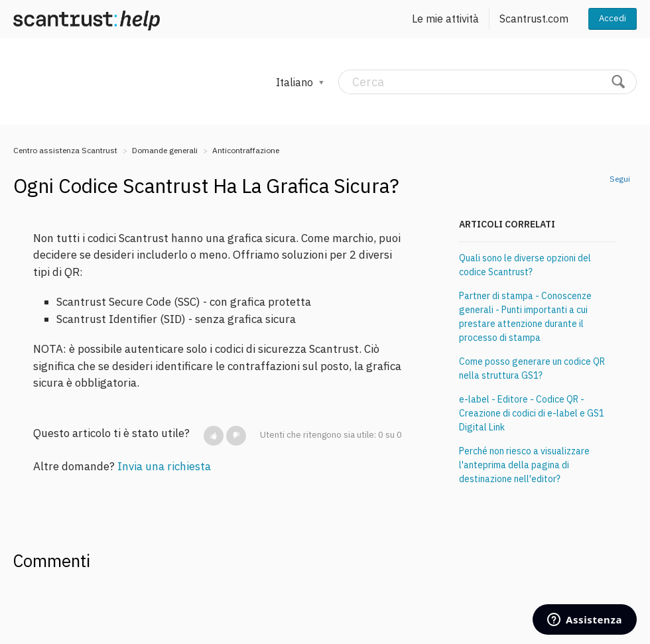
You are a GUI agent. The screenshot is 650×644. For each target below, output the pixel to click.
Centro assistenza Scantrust (65, 150)
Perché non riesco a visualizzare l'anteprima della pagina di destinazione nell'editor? (524, 465)
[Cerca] (487, 82)
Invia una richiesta (164, 466)
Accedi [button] (613, 18)
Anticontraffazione (246, 150)
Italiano (296, 82)
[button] (214, 436)
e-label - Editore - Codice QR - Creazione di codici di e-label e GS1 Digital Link (532, 413)
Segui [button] (620, 179)
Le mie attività (445, 19)
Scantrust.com (534, 19)
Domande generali (165, 150)
